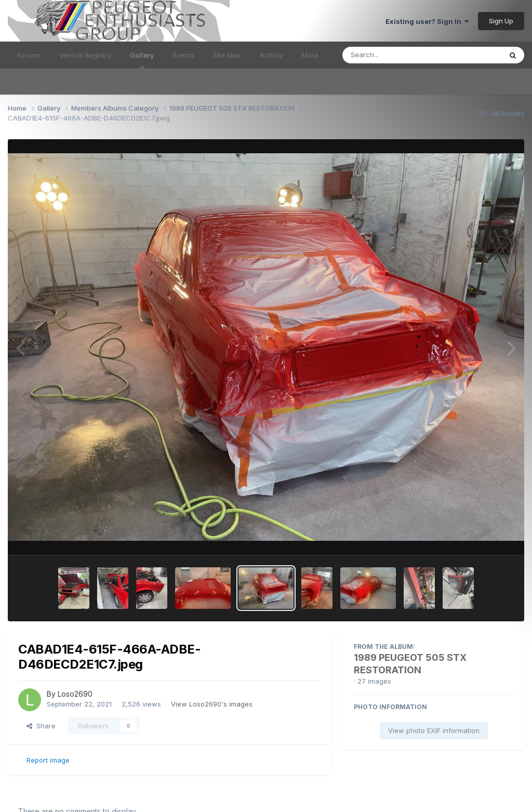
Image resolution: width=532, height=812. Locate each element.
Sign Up (501, 21)
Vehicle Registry (85, 55)
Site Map (227, 55)
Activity (271, 55)
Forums (29, 55)
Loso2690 (75, 694)
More (310, 55)
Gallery (142, 60)
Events (184, 55)
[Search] (394, 55)
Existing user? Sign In (427, 21)
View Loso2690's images (212, 704)
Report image (48, 760)
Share (41, 726)
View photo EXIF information (434, 730)
